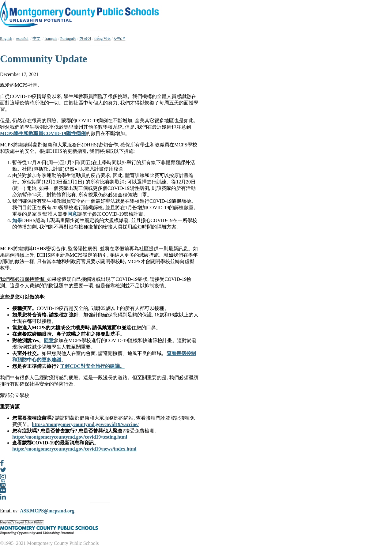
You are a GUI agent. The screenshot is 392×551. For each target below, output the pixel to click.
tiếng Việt (102, 38)
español (22, 38)
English (6, 38)
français (51, 38)
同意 (72, 214)
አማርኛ (119, 38)
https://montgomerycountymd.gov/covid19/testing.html (70, 437)
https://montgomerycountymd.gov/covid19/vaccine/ (85, 424)
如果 (17, 220)
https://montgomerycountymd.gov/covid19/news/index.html (74, 449)
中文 (36, 38)
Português (68, 38)
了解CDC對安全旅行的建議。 (92, 366)
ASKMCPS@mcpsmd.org (47, 511)
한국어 (85, 38)
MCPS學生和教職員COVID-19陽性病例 (43, 133)
